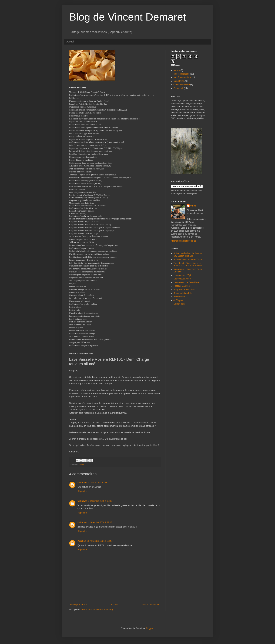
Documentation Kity (183, 293)
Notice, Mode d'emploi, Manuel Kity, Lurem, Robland (188, 255)
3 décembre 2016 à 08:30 (100, 501)
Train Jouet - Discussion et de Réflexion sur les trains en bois (188, 264)
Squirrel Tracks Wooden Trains (188, 259)
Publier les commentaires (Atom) (98, 610)
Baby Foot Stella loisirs (184, 290)
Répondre (82, 491)
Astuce (81, 465)
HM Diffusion (179, 297)
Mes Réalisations (181, 74)
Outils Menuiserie (182, 85)
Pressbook (178, 88)
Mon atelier (179, 81)
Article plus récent (78, 605)
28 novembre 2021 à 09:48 (100, 541)
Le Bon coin (179, 304)
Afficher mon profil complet (183, 241)
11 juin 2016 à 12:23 (98, 483)
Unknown (82, 483)
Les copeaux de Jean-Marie (186, 282)
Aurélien (82, 541)
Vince (193, 206)
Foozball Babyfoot (182, 286)
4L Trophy (178, 300)
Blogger (150, 628)
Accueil (70, 42)
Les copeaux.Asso (182, 279)
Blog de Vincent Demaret (128, 17)
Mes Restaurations (182, 77)
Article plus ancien (151, 605)
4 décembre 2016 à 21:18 (100, 522)
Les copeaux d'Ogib (183, 275)
